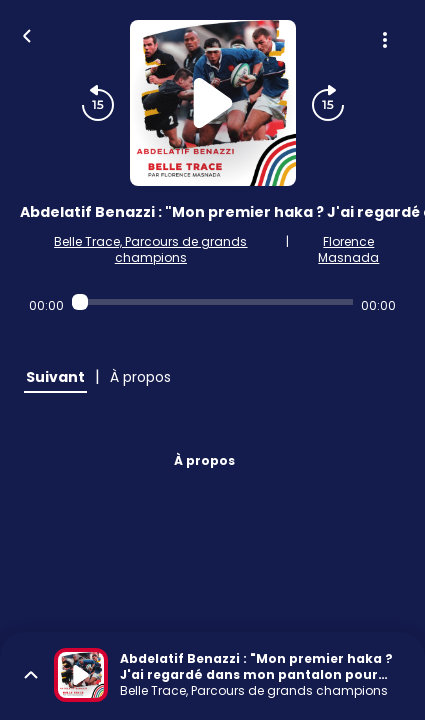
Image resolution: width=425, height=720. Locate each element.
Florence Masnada (348, 249)
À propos (204, 460)
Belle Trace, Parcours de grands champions (150, 249)
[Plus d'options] (385, 40)
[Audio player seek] (212, 302)
